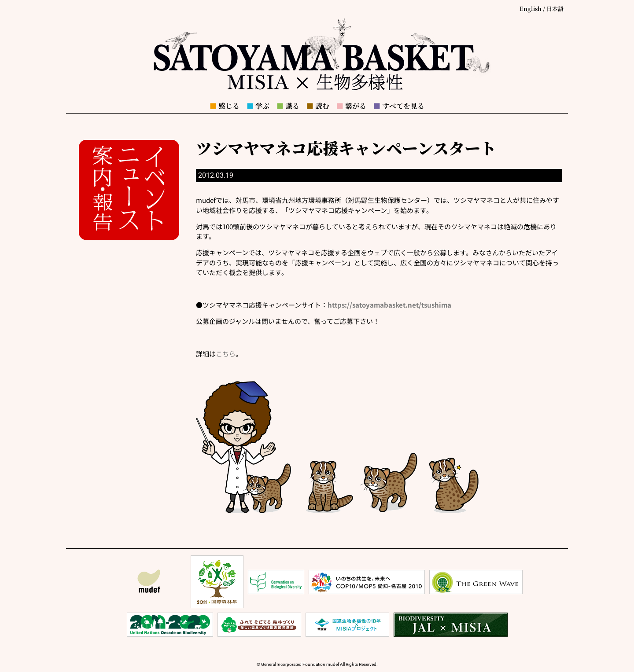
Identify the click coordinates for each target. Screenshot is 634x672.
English (531, 9)
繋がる (351, 106)
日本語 (555, 9)
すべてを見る (399, 106)
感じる (225, 106)
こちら (226, 354)
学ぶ (258, 106)
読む (318, 106)
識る (288, 106)
